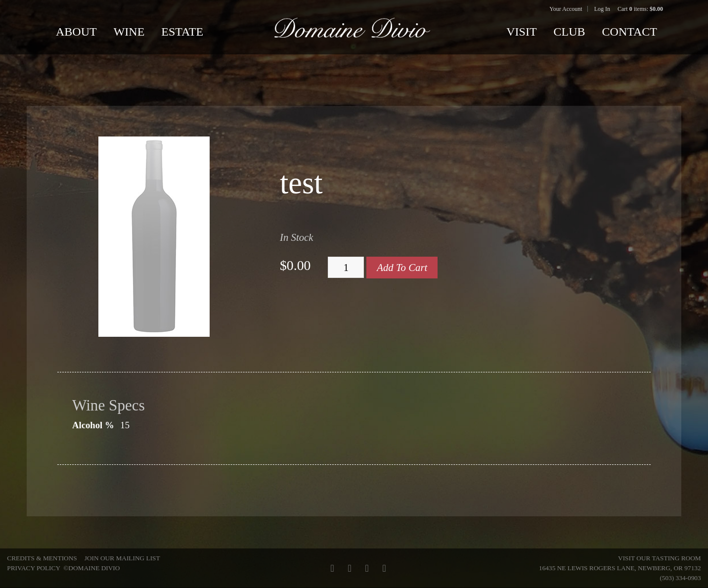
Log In (602, 9)
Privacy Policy (33, 568)
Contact (630, 32)
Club (570, 32)
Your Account (566, 9)
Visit (521, 32)
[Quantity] (346, 268)
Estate (182, 32)
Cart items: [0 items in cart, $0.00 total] (640, 9)
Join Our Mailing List (122, 558)
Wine (129, 32)
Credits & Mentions (42, 558)
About (76, 32)
